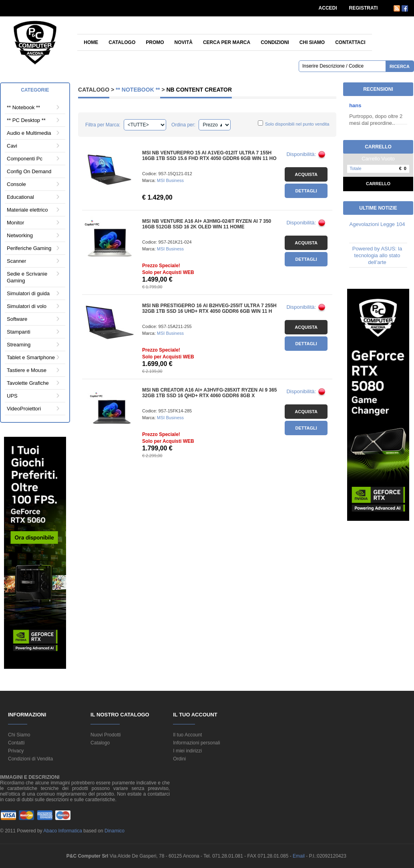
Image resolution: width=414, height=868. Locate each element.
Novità (184, 42)
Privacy (16, 751)
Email (299, 856)
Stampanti (19, 332)
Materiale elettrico (27, 210)
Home (91, 42)
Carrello (378, 184)
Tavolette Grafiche (28, 383)
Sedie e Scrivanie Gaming (27, 277)
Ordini (179, 759)
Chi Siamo (19, 735)
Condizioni (275, 42)
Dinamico (115, 831)
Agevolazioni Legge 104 (377, 224)
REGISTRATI (364, 8)
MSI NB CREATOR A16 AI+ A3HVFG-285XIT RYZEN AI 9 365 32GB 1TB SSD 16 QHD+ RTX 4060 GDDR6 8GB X (209, 393)
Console (16, 184)
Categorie (35, 90)
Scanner (16, 261)
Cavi (12, 146)
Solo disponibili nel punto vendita (297, 124)
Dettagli (306, 191)
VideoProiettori (24, 409)
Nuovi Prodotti (106, 735)
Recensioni (378, 89)
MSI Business (170, 180)
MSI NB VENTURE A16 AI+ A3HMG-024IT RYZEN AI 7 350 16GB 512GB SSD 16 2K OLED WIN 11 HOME (207, 224)
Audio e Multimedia (29, 133)
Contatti (16, 743)
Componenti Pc (25, 159)
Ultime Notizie (378, 208)
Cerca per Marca (227, 42)
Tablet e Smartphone (31, 357)
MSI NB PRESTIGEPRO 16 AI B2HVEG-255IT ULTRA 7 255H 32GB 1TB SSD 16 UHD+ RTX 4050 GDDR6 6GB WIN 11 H (209, 308)
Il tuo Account (187, 735)
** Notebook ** (23, 107)
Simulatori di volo (27, 306)
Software (17, 319)
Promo (155, 42)
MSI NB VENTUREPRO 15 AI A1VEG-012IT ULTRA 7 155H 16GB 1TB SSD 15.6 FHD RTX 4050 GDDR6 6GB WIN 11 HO (209, 156)
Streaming (19, 345)
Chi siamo (312, 42)
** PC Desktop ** (26, 120)
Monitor (15, 223)
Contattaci (350, 42)
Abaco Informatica (63, 831)
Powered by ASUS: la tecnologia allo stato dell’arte (377, 255)
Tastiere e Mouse (27, 370)
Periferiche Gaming (29, 248)
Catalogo (122, 42)
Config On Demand (29, 171)
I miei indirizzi (187, 751)
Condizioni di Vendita (30, 759)
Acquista (306, 174)
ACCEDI (328, 8)
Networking (20, 235)
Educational (20, 197)
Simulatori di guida (28, 293)
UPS (12, 396)
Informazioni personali (196, 743)
